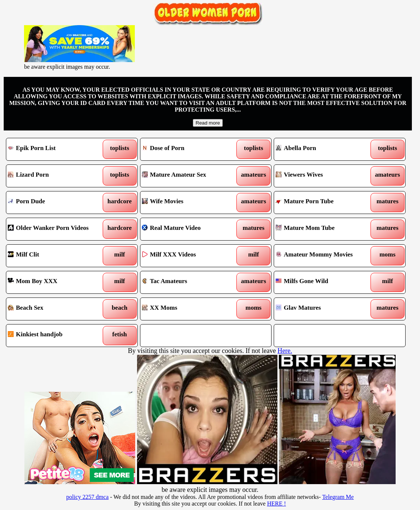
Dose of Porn (189, 149)
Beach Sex (55, 309)
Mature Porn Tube (323, 203)
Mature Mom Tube (323, 229)
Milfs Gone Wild (323, 282)
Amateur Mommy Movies (323, 256)
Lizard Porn (55, 176)
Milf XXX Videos (189, 256)
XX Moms (189, 309)
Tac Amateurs (189, 282)
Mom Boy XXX (55, 282)
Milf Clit (55, 256)
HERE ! (276, 504)
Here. (285, 351)
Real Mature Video (189, 229)
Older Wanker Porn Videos (55, 229)
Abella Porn (323, 149)
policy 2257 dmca (87, 497)
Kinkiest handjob (55, 336)
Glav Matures (323, 309)
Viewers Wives (323, 176)
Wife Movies (189, 203)
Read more (208, 123)
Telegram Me (338, 497)
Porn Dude (55, 203)
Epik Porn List (55, 149)
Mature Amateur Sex (189, 176)
